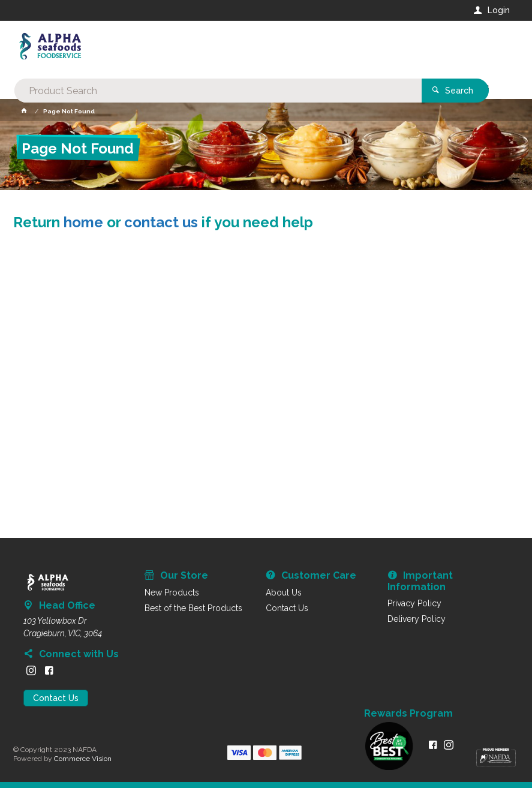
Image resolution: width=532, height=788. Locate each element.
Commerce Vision (83, 759)
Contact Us (56, 698)
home (83, 222)
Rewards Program (408, 714)
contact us (161, 222)
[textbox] (217, 48)
